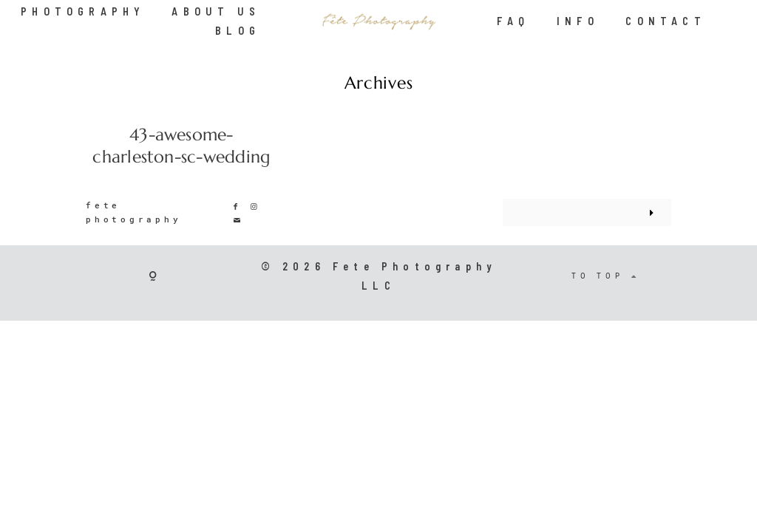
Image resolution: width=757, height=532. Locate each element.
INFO (578, 21)
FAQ (513, 21)
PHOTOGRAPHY (83, 11)
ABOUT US (216, 11)
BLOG (238, 31)
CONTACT (665, 21)
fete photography (133, 212)
